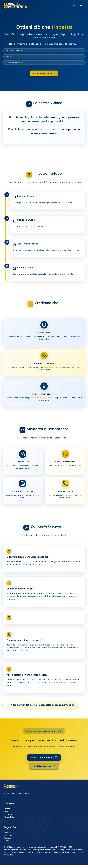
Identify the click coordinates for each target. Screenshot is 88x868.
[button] (74, 6)
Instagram (8, 835)
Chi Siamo (8, 814)
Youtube (7, 838)
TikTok (6, 841)
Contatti (7, 809)
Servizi (6, 811)
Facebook (8, 833)
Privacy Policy (9, 817)
